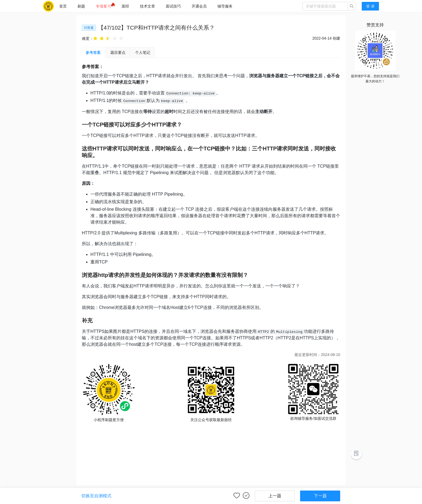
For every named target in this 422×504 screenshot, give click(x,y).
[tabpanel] (211, 245)
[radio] (95, 38)
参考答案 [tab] (94, 52)
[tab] (119, 52)
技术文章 (147, 6)
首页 (63, 6)
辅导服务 (225, 6)
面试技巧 (173, 6)
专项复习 (103, 6)
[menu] (178, 6)
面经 (125, 6)
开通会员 (199, 6)
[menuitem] (63, 6)
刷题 (81, 6)
